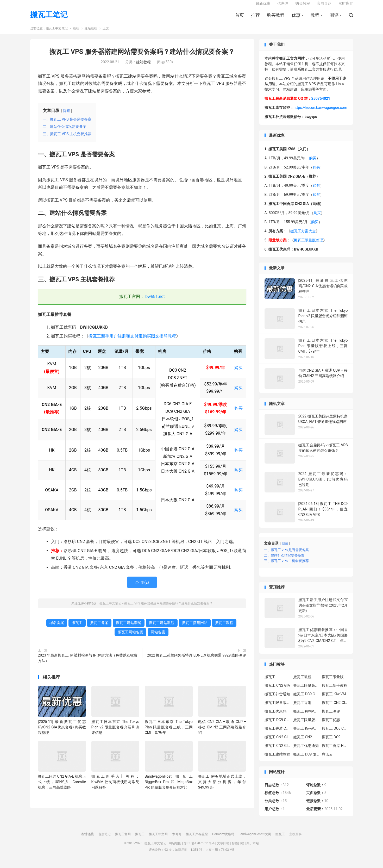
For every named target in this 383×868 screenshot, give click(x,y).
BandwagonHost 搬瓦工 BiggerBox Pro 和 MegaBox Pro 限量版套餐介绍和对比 (169, 787)
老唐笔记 (104, 839)
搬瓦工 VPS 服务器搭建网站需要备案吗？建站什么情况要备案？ (142, 57)
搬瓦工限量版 (333, 682)
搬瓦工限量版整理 (309, 246)
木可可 (177, 839)
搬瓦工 (77, 628)
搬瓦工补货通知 (277, 699)
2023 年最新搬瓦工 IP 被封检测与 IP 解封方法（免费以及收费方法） (88, 663)
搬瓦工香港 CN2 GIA (278, 734)
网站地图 (175, 848)
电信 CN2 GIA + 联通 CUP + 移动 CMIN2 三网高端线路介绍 (222, 732)
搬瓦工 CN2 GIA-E (335, 708)
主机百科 (296, 839)
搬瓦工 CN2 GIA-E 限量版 (278, 742)
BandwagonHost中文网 (255, 839)
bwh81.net (155, 302)
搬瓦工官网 (123, 839)
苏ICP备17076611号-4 (199, 848)
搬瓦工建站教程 (162, 628)
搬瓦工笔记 (49, 18)
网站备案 (158, 637)
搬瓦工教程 (224, 628)
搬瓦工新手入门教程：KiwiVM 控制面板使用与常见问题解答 (115, 787)
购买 (238, 373)
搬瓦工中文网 (158, 839)
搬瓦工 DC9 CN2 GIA (306, 699)
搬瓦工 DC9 (331, 742)
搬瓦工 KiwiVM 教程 (306, 716)
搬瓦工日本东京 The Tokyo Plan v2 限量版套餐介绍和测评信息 (115, 732)
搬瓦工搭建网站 (195, 628)
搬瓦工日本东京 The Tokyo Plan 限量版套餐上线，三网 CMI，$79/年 (169, 732)
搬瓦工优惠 (331, 725)
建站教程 (91, 34)
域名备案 (57, 628)
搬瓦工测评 (331, 716)
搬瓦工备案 (99, 628)
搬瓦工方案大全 (303, 236)
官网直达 (324, 7)
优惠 (296, 18)
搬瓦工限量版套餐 (306, 691)
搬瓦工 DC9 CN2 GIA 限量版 (278, 725)
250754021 (321, 104)
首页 (240, 18)
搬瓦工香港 (302, 708)
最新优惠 (263, 7)
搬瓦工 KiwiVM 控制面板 (306, 734)
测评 (334, 18)
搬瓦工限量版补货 (278, 708)
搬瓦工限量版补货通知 (306, 725)
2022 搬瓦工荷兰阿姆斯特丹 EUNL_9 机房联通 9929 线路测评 (196, 660)
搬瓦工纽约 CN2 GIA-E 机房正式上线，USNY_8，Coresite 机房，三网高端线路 (62, 787)
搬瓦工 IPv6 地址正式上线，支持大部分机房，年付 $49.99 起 (222, 787)
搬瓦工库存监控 (197, 839)
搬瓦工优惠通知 (306, 751)
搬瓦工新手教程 (335, 691)
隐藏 (67, 116)
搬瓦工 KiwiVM (334, 699)
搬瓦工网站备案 (130, 637)
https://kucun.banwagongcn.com (321, 113)
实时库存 (346, 7)
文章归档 (223, 848)
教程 (315, 18)
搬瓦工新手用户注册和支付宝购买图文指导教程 (132, 342)
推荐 (255, 18)
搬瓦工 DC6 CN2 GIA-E (335, 734)
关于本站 (253, 848)
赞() (142, 588)
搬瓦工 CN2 (303, 742)
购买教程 (276, 18)
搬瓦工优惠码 (275, 716)
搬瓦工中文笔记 (57, 34)
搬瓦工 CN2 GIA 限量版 (278, 751)
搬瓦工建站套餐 (129, 628)
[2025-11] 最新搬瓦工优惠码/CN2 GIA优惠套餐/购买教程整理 (62, 732)
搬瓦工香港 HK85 (335, 751)
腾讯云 (327, 759)
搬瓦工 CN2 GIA (277, 691)
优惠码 (283, 7)
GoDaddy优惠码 (223, 839)
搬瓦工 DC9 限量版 (306, 759)
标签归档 (238, 848)
